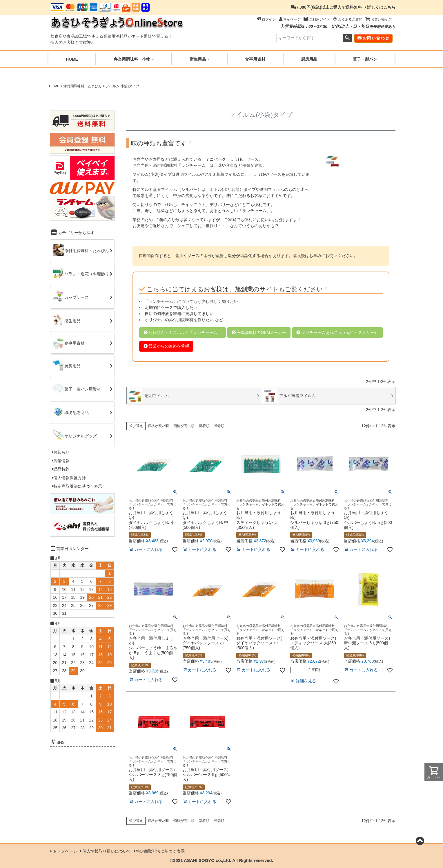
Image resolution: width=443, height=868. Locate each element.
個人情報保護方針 (70, 478)
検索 (347, 38)
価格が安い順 (158, 426)
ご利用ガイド (317, 19)
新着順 (204, 426)
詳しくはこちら (381, 7)
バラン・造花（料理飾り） (89, 274)
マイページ (290, 19)
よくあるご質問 (348, 19)
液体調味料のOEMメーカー (261, 332)
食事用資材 (255, 59)
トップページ (65, 851)
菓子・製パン (365, 59)
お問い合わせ (376, 38)
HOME (72, 59)
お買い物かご (378, 19)
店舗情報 (61, 461)
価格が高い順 (184, 426)
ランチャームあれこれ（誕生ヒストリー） (340, 332)
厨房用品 (309, 59)
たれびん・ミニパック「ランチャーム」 (185, 332)
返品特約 (61, 469)
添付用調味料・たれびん (83, 86)
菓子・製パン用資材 (83, 389)
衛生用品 (200, 59)
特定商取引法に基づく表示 (78, 486)
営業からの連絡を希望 (169, 346)
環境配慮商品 (77, 412)
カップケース (77, 297)
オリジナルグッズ (81, 436)
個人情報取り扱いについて (107, 851)
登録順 (219, 426)
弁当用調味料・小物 (134, 59)
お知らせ (61, 452)
